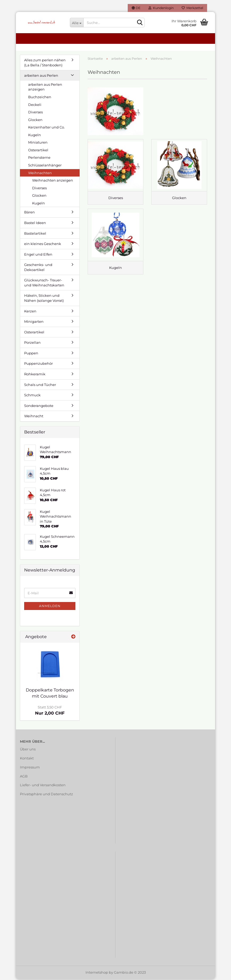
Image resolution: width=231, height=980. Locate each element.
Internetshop (97, 973)
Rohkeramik (35, 375)
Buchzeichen (40, 98)
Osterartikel (38, 151)
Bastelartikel (35, 234)
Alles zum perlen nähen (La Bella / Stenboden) (45, 64)
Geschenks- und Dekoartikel (38, 268)
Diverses (35, 113)
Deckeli (35, 105)
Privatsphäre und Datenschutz (46, 795)
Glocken (35, 121)
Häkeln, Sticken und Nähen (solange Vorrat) (44, 299)
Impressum (30, 768)
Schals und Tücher (40, 385)
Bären (29, 213)
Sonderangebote (39, 407)
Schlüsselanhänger (45, 166)
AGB (24, 777)
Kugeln (35, 136)
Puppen (31, 354)
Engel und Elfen (38, 255)
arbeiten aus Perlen (41, 76)
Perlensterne (39, 158)
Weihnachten (40, 174)
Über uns (28, 750)
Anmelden (50, 607)
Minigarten (34, 323)
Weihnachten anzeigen (53, 181)
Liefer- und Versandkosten (43, 786)
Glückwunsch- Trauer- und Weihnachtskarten (44, 284)
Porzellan (32, 343)
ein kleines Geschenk (43, 245)
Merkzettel (192, 8)
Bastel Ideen (35, 224)
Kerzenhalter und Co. (46, 128)
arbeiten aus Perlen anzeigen (45, 88)
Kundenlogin (161, 8)
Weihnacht (34, 417)
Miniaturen (38, 143)
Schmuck (32, 396)
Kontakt (27, 759)
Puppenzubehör (38, 364)
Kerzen (30, 312)
